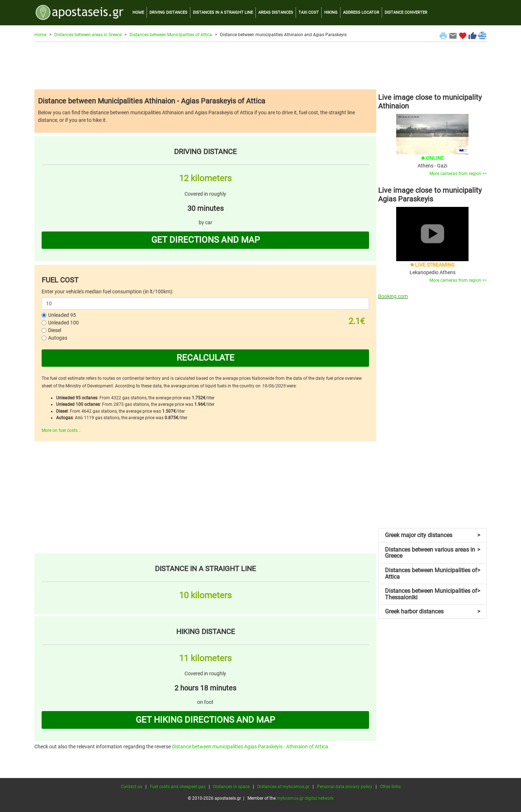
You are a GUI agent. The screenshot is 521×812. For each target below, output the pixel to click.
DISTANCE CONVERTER (406, 12)
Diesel (55, 330)
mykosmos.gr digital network (305, 798)
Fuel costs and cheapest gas (178, 787)
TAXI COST (309, 12)
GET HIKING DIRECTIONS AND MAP (205, 720)
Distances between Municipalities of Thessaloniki (433, 594)
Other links (390, 787)
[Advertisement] (260, 65)
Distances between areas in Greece (88, 35)
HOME (138, 12)
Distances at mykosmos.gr (283, 787)
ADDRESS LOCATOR (361, 12)
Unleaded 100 (63, 323)
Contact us (132, 787)
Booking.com (393, 296)
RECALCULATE (206, 358)
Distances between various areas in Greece (433, 553)
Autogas (58, 338)
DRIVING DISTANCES (168, 12)
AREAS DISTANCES (276, 12)
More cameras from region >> (458, 174)
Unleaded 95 (62, 315)
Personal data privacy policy (345, 787)
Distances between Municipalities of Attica (171, 35)
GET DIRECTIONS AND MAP (206, 240)
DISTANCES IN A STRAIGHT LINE (223, 12)
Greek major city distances (433, 535)
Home (40, 35)
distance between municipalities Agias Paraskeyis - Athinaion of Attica (250, 747)
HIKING (331, 12)
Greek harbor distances (433, 611)
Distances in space (231, 787)
